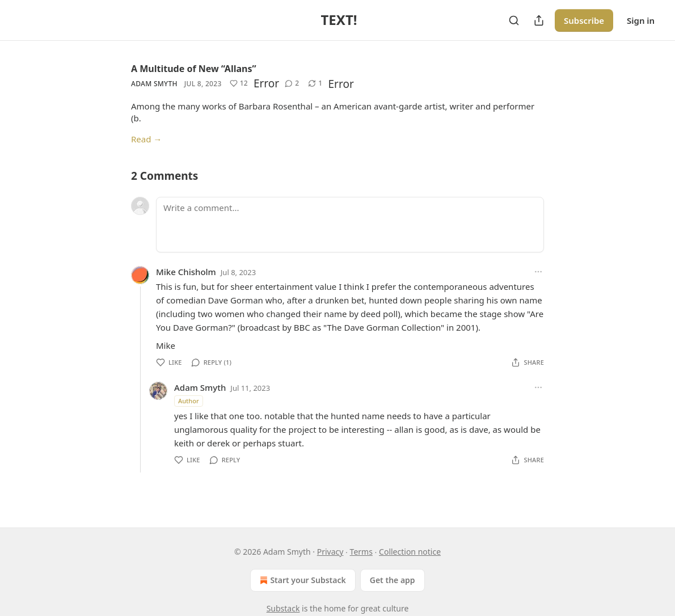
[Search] (514, 20)
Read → (146, 139)
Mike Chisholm (186, 272)
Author (189, 401)
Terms (361, 552)
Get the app (393, 580)
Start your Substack (301, 580)
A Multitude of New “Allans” (194, 69)
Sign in (641, 20)
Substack (283, 608)
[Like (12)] (239, 83)
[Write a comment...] (350, 225)
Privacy (330, 552)
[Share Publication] (539, 20)
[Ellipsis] (538, 272)
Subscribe (584, 20)
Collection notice (410, 552)
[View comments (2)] (292, 83)
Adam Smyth (154, 84)
